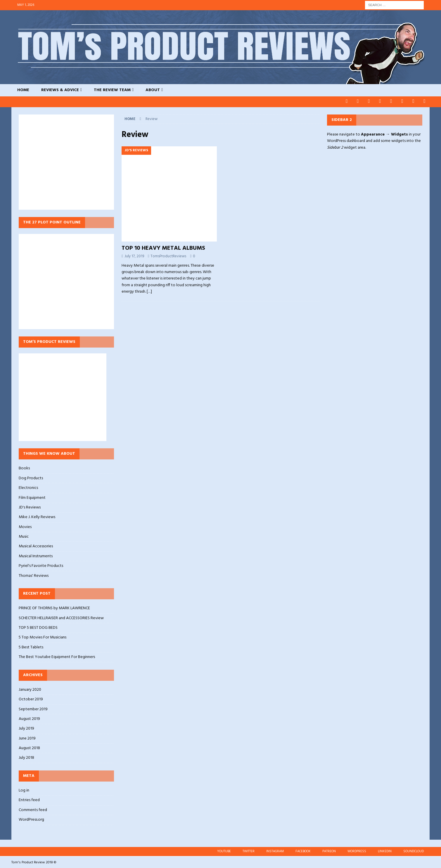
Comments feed (33, 809)
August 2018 (29, 748)
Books (24, 468)
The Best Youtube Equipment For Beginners (57, 657)
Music (24, 536)
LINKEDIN (385, 851)
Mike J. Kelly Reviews (37, 517)
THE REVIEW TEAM (112, 90)
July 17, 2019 (134, 256)
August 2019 (29, 718)
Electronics (28, 488)
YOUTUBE (224, 851)
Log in (24, 790)
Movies (25, 526)
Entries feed (29, 800)
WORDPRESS (357, 851)
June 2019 (27, 738)
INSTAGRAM (275, 851)
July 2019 (26, 728)
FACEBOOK (303, 851)
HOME (23, 90)
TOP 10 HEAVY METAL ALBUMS (163, 248)
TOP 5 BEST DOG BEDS (38, 627)
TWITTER (249, 851)
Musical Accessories (36, 546)
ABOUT (153, 90)
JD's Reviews (30, 507)
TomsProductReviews (168, 256)
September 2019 (33, 709)
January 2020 (30, 689)
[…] (149, 291)
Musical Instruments (36, 556)
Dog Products (31, 478)
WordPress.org (31, 819)
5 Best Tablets (31, 647)
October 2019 (31, 699)
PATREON (329, 851)
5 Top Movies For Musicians (43, 637)
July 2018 (26, 757)
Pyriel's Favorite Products (41, 566)
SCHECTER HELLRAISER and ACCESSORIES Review (61, 618)
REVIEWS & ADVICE (60, 90)
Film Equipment (32, 497)
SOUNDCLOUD (414, 851)
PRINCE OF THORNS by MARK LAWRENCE (54, 608)
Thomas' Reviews (34, 575)
